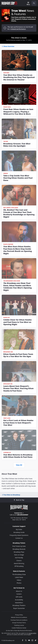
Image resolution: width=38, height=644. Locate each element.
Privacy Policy (19, 615)
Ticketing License (19, 625)
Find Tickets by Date (19, 546)
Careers (19, 594)
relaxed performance (18, 29)
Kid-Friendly (19, 558)
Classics (19, 561)
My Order (19, 529)
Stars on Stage (19, 555)
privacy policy (32, 633)
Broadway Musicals (19, 549)
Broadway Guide (19, 532)
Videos (19, 580)
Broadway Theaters (19, 605)
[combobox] (33, 3)
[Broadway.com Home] (9, 3)
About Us (19, 591)
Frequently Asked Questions (19, 535)
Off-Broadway (19, 566)
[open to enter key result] (34, 3)
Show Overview (8, 46)
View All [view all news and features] (19, 465)
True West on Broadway (11, 495)
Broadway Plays (19, 552)
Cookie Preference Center (19, 628)
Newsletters (19, 603)
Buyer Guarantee (19, 608)
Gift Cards (19, 597)
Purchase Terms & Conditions (19, 620)
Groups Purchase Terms (19, 623)
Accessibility (19, 600)
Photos (19, 583)
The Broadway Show (19, 574)
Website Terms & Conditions (19, 617)
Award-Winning (19, 563)
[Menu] (28, 3)
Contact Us (18, 513)
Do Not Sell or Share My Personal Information (19, 631)
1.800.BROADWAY (22, 515)
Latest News (19, 577)
